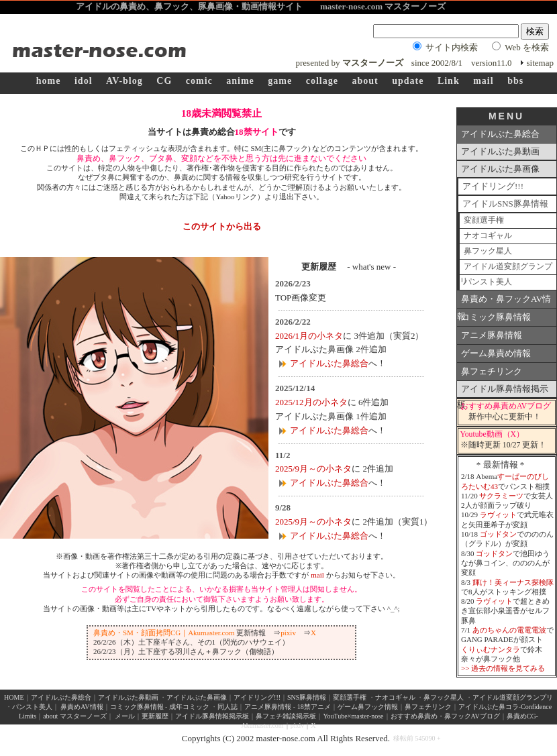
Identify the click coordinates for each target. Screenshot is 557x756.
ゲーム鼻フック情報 (368, 707)
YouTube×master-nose (353, 716)
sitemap (540, 63)
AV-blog (124, 81)
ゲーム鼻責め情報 (496, 353)
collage (322, 81)
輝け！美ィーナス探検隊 (513, 582)
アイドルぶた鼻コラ (489, 707)
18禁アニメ (313, 707)
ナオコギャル (488, 236)
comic (199, 81)
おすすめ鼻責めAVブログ (506, 406)
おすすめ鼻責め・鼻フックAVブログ (445, 716)
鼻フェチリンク (492, 371)
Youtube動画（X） (493, 434)
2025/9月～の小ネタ (313, 469)
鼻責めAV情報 (82, 707)
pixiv (288, 633)
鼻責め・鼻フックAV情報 (504, 301)
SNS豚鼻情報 (307, 697)
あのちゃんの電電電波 (509, 630)
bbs (515, 81)
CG (164, 81)
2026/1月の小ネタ (309, 336)
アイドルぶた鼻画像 (500, 169)
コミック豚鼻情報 (496, 317)
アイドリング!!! (493, 186)
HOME (14, 697)
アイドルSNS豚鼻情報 (505, 204)
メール (125, 716)
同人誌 (227, 707)
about (365, 81)
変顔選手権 (484, 220)
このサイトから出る (222, 226)
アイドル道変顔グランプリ (506, 269)
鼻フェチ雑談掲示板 (286, 716)
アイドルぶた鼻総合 (329, 363)
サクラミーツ (501, 496)
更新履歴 (155, 716)
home (49, 81)
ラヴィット (498, 515)
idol (84, 81)
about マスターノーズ (75, 716)
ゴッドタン (498, 534)
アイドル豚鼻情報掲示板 (503, 391)
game (280, 81)
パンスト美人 (488, 282)
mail (483, 81)
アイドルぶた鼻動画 (500, 151)
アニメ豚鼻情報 (492, 335)
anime (240, 81)
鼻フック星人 (488, 251)
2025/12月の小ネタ (311, 402)
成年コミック (189, 707)
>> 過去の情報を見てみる (503, 668)
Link (449, 81)
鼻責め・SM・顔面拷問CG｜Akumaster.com (164, 633)
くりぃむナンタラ (491, 649)
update (408, 81)
